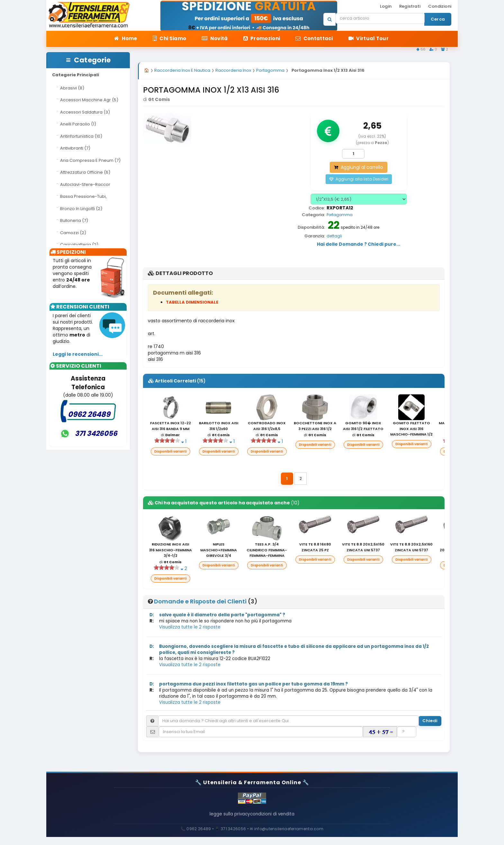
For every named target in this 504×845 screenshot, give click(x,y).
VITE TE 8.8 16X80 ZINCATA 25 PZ (315, 548)
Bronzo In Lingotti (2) (81, 209)
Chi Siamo (169, 38)
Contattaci (314, 38)
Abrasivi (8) (72, 88)
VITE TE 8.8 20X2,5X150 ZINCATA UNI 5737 (363, 548)
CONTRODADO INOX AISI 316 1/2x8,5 (267, 427)
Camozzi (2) (73, 233)
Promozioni (262, 38)
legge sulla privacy (225, 819)
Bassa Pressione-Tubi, (83, 196)
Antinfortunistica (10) (81, 136)
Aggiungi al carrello (359, 168)
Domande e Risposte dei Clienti (200, 602)
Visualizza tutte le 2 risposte (190, 628)
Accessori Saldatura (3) (85, 112)
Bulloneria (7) (74, 220)
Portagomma (340, 216)
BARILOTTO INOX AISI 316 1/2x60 (219, 427)
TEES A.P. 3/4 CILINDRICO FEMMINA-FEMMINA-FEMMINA (267, 551)
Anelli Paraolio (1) (78, 124)
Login (386, 6)
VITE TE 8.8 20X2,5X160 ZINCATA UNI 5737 (411, 548)
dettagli (334, 237)
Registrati (410, 6)
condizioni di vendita (278, 819)
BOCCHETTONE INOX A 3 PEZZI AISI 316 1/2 (315, 427)
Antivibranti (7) (75, 148)
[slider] (167, 442)
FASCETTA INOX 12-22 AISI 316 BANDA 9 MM (171, 427)
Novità (215, 38)
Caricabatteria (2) (79, 245)
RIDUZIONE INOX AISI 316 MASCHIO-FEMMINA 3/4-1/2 (170, 551)
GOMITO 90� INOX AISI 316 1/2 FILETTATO (363, 427)
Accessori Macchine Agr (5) (89, 100)
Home (126, 38)
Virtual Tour (369, 38)
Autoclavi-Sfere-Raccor (85, 184)
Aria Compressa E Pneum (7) (90, 160)
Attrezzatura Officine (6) (85, 172)
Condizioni (440, 6)
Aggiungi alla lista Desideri (359, 180)
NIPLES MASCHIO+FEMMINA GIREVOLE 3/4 (219, 551)
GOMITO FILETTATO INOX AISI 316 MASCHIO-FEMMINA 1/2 (411, 430)
